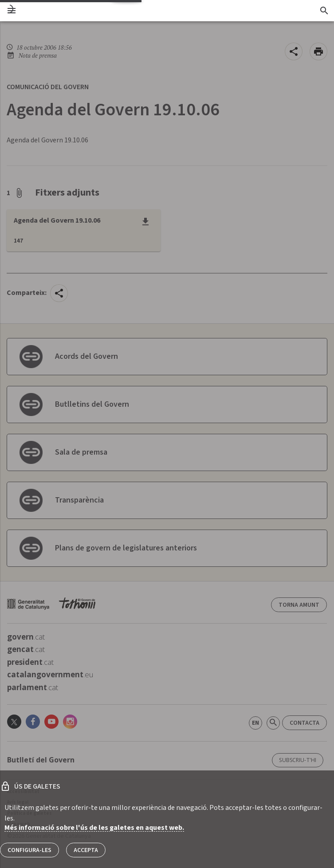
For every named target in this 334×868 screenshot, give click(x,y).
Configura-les (29, 850)
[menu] (12, 11)
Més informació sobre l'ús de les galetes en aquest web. (94, 828)
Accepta (86, 850)
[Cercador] (324, 11)
